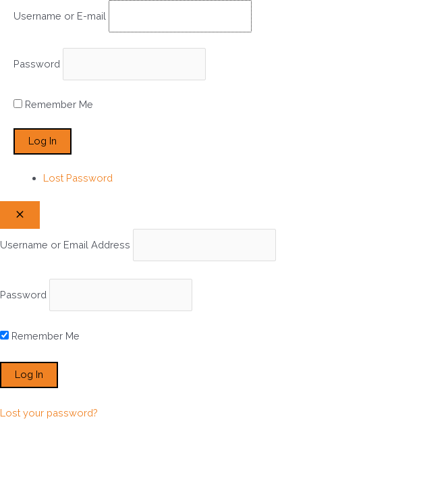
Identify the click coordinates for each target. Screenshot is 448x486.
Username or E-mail (60, 16)
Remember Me (59, 104)
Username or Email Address (65, 245)
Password (37, 64)
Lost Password (78, 178)
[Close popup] (20, 215)
